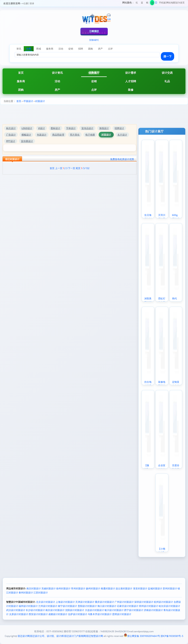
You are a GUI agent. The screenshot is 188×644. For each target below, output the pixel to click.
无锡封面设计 (48, 588)
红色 (137, 3)
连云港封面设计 (124, 588)
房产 (57, 90)
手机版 (162, 3)
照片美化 (75, 135)
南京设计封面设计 (55, 610)
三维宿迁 (94, 31)
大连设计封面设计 (94, 610)
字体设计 (71, 128)
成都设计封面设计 (58, 614)
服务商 (21, 81)
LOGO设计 (27, 128)
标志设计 (11, 128)
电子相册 (90, 135)
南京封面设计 (34, 588)
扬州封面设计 (93, 588)
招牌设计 (119, 128)
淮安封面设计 (140, 588)
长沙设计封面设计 (35, 610)
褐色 (147, 3)
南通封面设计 (108, 588)
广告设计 (11, 135)
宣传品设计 (87, 128)
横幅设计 (26, 135)
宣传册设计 (27, 141)
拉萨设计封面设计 (78, 614)
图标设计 (55, 128)
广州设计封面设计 (124, 602)
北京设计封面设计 (46, 602)
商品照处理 (58, 135)
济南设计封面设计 (153, 610)
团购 (21, 90)
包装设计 (42, 135)
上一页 (59, 168)
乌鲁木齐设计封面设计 (100, 614)
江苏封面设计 (41, 592)
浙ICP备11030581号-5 (172, 636)
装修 (131, 90)
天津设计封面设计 (85, 602)
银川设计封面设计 (114, 610)
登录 (32, 3)
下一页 (72, 168)
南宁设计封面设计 (67, 606)
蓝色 (142, 3)
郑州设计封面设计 (149, 606)
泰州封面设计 (26, 592)
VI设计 (41, 128)
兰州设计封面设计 (48, 606)
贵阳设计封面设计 (87, 606)
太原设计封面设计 (19, 614)
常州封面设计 (78, 588)
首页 (21, 73)
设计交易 (167, 73)
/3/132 (85, 168)
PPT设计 (11, 141)
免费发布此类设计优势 (122, 159)
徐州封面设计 (63, 588)
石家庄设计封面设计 (128, 606)
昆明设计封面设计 (122, 614)
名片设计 (122, 135)
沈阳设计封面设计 (75, 610)
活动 (57, 81)
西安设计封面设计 (38, 614)
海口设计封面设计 (107, 606)
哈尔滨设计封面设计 (169, 606)
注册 (26, 3)
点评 (94, 90)
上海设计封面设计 (65, 602)
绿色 (152, 3)
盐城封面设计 (155, 588)
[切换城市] (94, 40)
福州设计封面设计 (28, 606)
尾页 (78, 168)
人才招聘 (131, 81)
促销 (94, 81)
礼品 (167, 81)
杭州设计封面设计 (163, 602)
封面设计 (40, 101)
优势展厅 (94, 73)
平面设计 (28, 101)
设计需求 (131, 73)
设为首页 (180, 3)
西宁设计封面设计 (134, 610)
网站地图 (171, 3)
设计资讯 (57, 73)
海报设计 (104, 128)
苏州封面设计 (170, 588)
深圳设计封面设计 (144, 602)
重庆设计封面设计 (105, 602)
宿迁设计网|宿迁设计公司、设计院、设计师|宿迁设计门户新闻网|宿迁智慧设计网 (60, 636)
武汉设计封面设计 (16, 610)
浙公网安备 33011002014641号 (142, 636)
